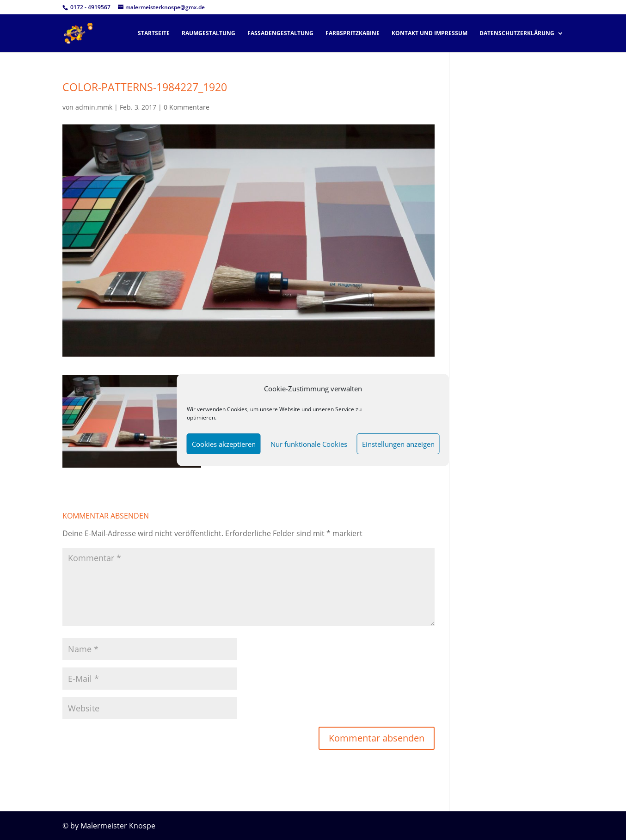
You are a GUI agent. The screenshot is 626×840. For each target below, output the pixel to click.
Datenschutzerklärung (517, 34)
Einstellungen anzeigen (398, 444)
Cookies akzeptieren (224, 444)
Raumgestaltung (209, 34)
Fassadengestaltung (280, 34)
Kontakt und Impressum (430, 34)
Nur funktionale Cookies (309, 444)
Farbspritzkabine (353, 34)
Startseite (154, 34)
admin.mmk (94, 107)
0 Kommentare (187, 107)
